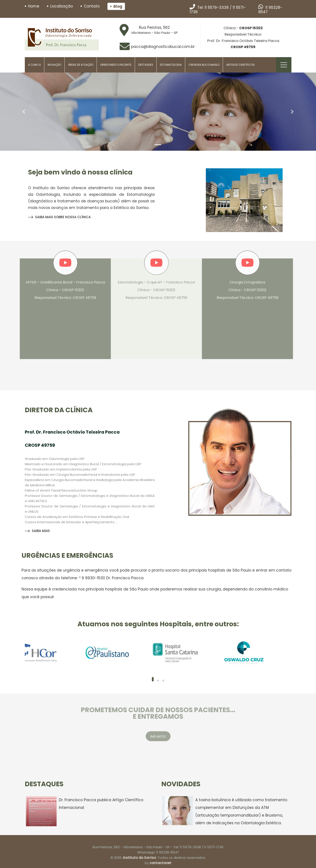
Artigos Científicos (241, 65)
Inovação (54, 65)
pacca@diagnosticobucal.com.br (163, 47)
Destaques (146, 65)
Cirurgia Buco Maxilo (204, 65)
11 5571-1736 (214, 847)
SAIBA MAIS (37, 531)
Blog (118, 6)
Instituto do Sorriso (139, 858)
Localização (62, 6)
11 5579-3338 (217, 7)
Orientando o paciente (116, 65)
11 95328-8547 (270, 10)
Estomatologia (171, 65)
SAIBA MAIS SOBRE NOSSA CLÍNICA (59, 217)
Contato (92, 6)
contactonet (161, 863)
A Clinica (34, 65)
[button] (24, 112)
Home (34, 6)
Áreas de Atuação (81, 65)
